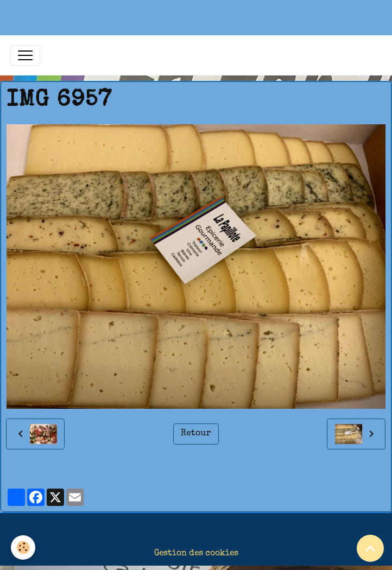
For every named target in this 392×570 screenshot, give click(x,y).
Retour (196, 434)
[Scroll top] (370, 548)
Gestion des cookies (196, 554)
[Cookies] (23, 547)
